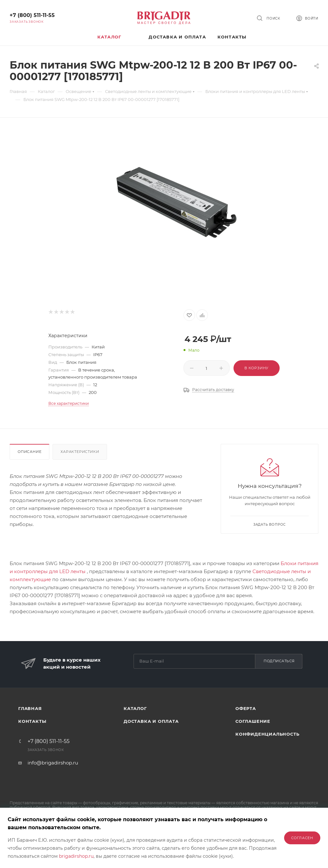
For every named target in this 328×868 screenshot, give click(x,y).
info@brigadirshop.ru (53, 763)
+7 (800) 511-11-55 (32, 15)
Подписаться (279, 661)
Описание (29, 452)
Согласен (302, 838)
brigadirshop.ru (76, 856)
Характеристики (80, 452)
